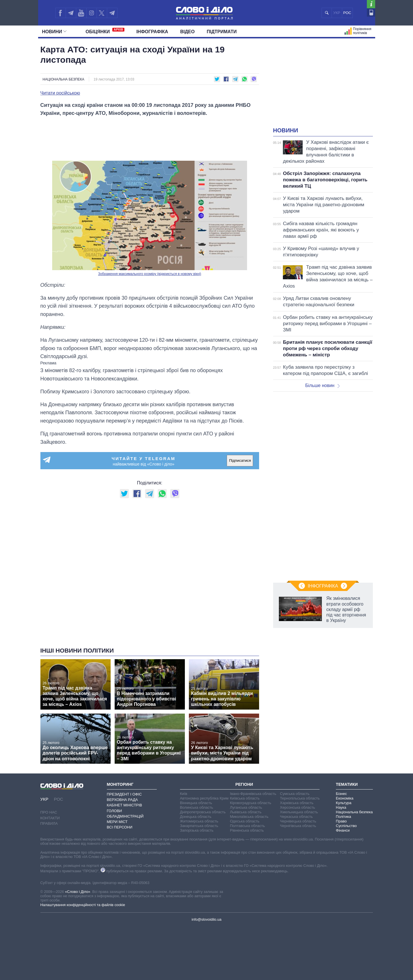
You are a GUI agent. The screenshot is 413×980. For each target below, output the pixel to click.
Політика (343, 817)
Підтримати (222, 32)
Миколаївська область (249, 817)
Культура (344, 803)
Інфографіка (152, 32)
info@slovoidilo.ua (206, 919)
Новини (54, 32)
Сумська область (295, 794)
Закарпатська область (199, 826)
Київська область (245, 798)
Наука (341, 807)
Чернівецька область (298, 821)
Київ (184, 794)
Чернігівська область (298, 826)
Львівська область (246, 812)
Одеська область (245, 821)
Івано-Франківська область (253, 794)
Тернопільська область (300, 798)
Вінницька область (196, 803)
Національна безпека (63, 79)
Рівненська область (247, 830)
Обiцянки (105, 31)
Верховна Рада (123, 800)
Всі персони (120, 827)
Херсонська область (297, 807)
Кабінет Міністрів (125, 805)
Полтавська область (247, 826)
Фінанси (343, 830)
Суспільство (346, 826)
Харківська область (297, 803)
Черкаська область (296, 817)
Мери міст (117, 822)
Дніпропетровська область (203, 812)
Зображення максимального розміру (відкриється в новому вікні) (150, 274)
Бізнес (341, 794)
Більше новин (322, 385)
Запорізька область (197, 830)
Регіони (244, 784)
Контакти (50, 818)
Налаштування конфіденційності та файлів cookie (83, 905)
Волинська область (197, 807)
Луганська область (246, 807)
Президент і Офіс (124, 794)
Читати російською (60, 93)
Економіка (345, 798)
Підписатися (240, 460)
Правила (49, 823)
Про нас (49, 812)
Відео (188, 32)
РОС (347, 13)
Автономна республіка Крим (204, 798)
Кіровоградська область (250, 803)
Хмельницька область (299, 812)
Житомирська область (199, 821)
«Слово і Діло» (78, 892)
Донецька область (196, 817)
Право (341, 821)
